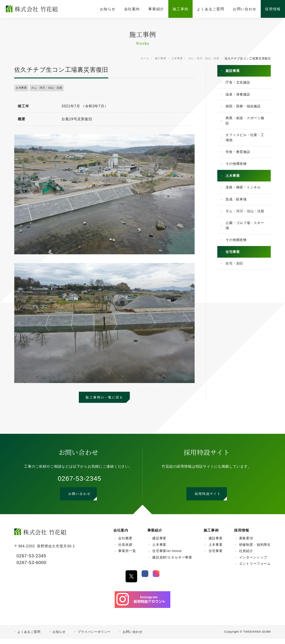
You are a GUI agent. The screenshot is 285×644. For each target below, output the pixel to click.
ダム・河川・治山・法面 (49, 88)
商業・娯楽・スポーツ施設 (245, 126)
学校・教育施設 (240, 160)
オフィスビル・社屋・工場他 (245, 144)
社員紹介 (246, 556)
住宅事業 (234, 274)
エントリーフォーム (255, 569)
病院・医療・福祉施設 (245, 110)
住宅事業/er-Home (167, 556)
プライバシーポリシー (94, 637)
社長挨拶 (125, 550)
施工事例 (211, 536)
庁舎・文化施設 (240, 84)
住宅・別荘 (236, 287)
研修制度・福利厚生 (255, 550)
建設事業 (234, 71)
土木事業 (22, 88)
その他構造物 (238, 173)
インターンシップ (253, 563)
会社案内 (121, 536)
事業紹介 (155, 536)
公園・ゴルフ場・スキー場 (245, 245)
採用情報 (241, 536)
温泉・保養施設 (240, 97)
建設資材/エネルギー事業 (172, 563)
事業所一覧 (127, 556)
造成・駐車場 (238, 211)
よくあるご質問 (29, 637)
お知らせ (59, 637)
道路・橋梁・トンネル (245, 198)
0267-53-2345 (79, 480)
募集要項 (246, 544)
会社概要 (125, 544)
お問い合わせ (133, 637)
